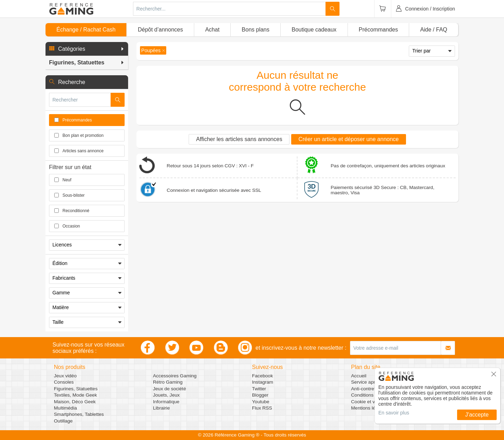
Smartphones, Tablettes (79, 414)
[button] (87, 49)
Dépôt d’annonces (160, 30)
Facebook (262, 376)
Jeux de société (169, 389)
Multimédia (65, 408)
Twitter (259, 389)
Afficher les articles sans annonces (239, 139)
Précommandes (378, 30)
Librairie (161, 408)
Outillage (63, 421)
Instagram (262, 382)
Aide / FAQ (433, 30)
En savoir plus (394, 413)
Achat (212, 30)
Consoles (64, 382)
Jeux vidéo (65, 376)
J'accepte (477, 415)
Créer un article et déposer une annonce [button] (349, 139)
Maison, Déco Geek (75, 402)
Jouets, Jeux (166, 395)
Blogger (260, 395)
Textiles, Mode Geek (75, 395)
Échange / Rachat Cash (86, 30)
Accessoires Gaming (175, 376)
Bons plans (256, 30)
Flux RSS (262, 408)
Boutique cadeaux (314, 30)
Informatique (166, 402)
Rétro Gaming (168, 382)
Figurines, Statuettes (76, 389)
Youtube (261, 402)
